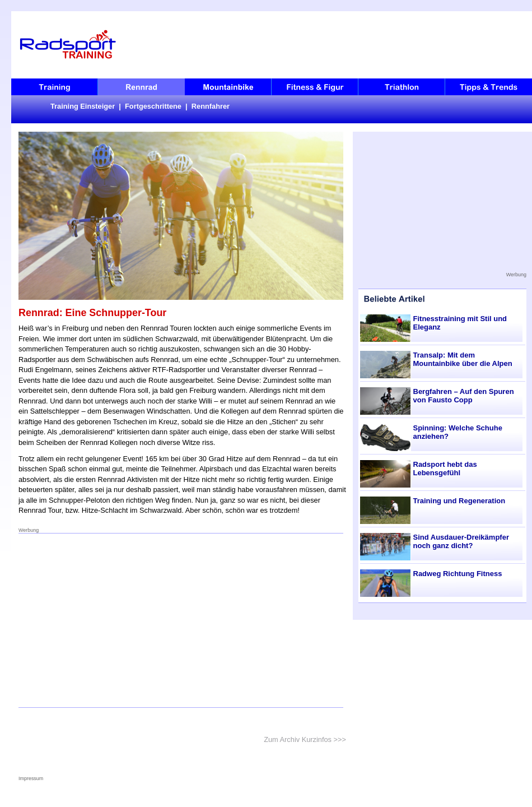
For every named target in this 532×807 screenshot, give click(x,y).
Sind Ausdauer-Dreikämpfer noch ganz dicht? (461, 541)
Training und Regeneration (459, 501)
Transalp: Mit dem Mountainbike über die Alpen (463, 359)
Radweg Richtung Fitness (458, 574)
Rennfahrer (211, 106)
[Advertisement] (181, 620)
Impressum (31, 778)
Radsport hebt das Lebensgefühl (445, 469)
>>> (340, 739)
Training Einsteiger (83, 106)
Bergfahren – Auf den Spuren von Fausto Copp (464, 396)
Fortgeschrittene (153, 106)
